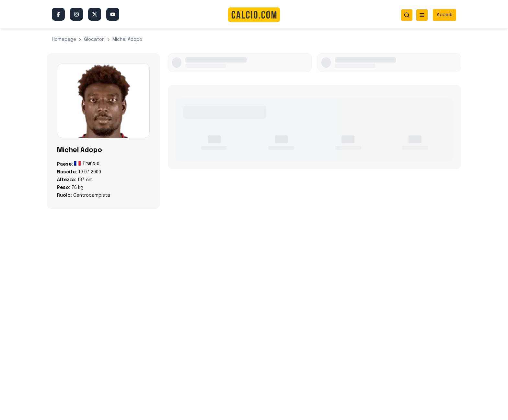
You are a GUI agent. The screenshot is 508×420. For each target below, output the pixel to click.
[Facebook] (58, 14)
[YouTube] (113, 14)
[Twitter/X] (95, 14)
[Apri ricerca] (407, 15)
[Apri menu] (422, 15)
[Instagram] (76, 14)
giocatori (94, 40)
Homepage (64, 40)
